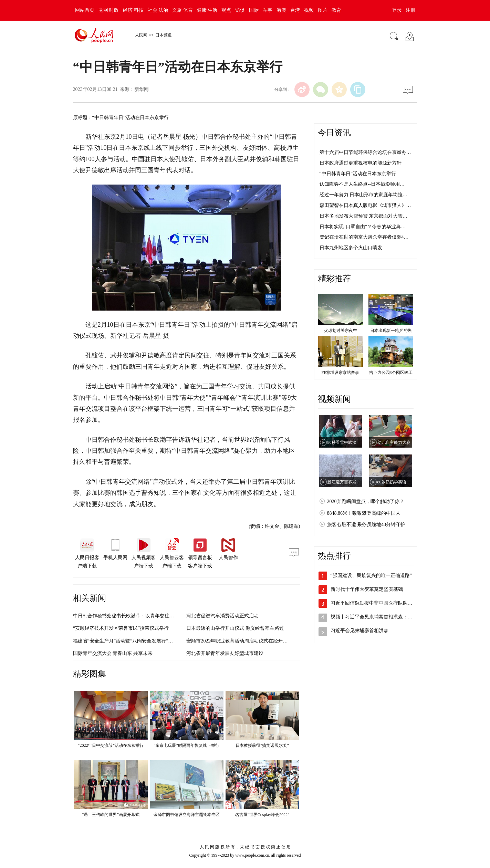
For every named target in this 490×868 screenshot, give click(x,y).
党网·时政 (109, 10)
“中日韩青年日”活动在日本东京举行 (358, 174)
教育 (336, 10)
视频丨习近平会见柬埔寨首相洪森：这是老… (379, 617)
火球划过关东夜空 (341, 331)
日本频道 (164, 35)
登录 (397, 10)
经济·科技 (133, 10)
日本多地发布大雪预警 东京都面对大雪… (364, 216)
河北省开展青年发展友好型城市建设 (225, 653)
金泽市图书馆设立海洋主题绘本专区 (187, 815)
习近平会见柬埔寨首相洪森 (359, 631)
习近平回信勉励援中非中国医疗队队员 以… (377, 603)
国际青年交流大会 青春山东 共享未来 (113, 653)
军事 (268, 10)
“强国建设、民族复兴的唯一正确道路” (371, 576)
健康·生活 (207, 10)
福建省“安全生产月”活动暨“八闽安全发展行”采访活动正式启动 (140, 641)
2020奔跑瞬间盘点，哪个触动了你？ (366, 501)
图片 (323, 10)
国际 (254, 10)
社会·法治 (158, 10)
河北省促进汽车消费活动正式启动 (222, 616)
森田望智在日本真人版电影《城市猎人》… (365, 205)
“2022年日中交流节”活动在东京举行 (111, 745)
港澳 (281, 10)
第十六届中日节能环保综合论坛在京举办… (365, 152)
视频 (309, 10)
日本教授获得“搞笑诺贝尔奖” (262, 745)
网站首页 (85, 10)
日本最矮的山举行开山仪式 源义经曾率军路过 (235, 628)
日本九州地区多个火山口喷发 (351, 248)
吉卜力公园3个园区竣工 (391, 373)
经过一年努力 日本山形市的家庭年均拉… (364, 195)
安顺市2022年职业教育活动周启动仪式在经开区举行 (242, 641)
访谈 (240, 10)
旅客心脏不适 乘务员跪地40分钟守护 (366, 525)
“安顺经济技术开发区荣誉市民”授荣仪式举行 (121, 628)
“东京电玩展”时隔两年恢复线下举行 (186, 745)
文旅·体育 (183, 10)
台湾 (295, 10)
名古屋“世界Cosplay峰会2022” (262, 815)
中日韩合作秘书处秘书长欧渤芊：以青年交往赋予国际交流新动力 (143, 616)
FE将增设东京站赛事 (340, 373)
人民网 (141, 35)
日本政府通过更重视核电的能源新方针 (361, 163)
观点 (226, 10)
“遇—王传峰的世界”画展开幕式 (111, 815)
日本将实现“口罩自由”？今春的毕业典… (363, 227)
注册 (410, 10)
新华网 (142, 89)
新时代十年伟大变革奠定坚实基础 (367, 589)
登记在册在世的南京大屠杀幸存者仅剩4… (364, 237)
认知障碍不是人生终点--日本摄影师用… (362, 184)
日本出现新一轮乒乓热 (391, 331)
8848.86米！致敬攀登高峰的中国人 (364, 513)
